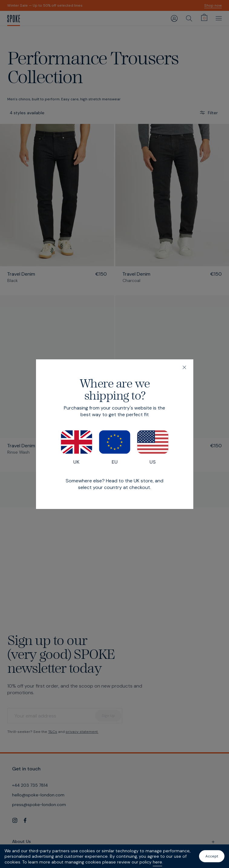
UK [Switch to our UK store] (77, 448)
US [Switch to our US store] (153, 448)
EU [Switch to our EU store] (115, 448)
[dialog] (115, 434)
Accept (212, 856)
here (157, 862)
